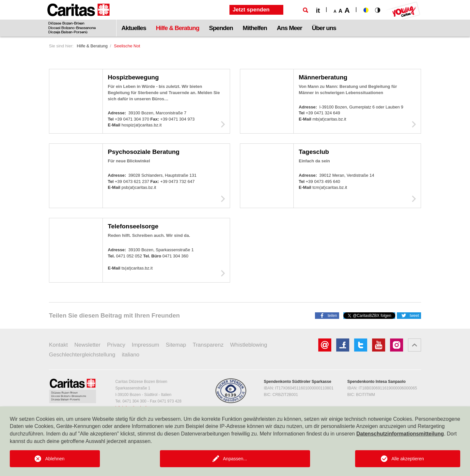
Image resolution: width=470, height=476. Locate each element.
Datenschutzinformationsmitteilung (400, 434)
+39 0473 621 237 (133, 181)
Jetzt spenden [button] (251, 10)
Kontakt (58, 345)
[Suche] (305, 10)
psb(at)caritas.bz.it (139, 187)
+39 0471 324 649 (323, 113)
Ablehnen (55, 459)
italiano (131, 355)
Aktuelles (134, 28)
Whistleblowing (249, 345)
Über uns (324, 28)
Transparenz (208, 345)
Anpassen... (235, 459)
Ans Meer (290, 28)
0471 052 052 (129, 256)
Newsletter (87, 345)
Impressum (146, 345)
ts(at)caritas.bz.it (137, 268)
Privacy (116, 345)
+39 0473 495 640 (323, 181)
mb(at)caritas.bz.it (329, 119)
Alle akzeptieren (408, 459)
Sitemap (176, 345)
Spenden (221, 28)
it (318, 10)
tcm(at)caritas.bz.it (330, 187)
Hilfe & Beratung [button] (177, 28)
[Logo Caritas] (78, 18)
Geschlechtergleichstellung (82, 355)
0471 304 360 (176, 256)
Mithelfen (255, 28)
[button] (327, 315)
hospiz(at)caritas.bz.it (141, 125)
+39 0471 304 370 (133, 119)
